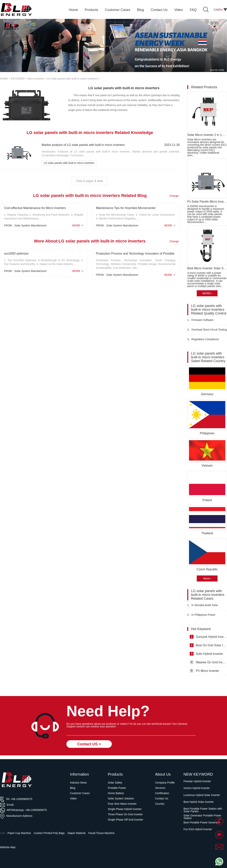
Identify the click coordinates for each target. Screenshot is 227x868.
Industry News (78, 783)
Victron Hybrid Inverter (197, 788)
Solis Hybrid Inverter (206, 654)
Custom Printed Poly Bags (49, 833)
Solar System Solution (121, 798)
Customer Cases (80, 793)
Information (79, 774)
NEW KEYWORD (198, 774)
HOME (4, 79)
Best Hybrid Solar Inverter (199, 802)
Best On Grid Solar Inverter (208, 645)
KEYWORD (18, 79)
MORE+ (207, 293)
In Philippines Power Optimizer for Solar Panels (203, 616)
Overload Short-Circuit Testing (207, 330)
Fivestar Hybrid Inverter (197, 781)
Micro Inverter (36, 79)
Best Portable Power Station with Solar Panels (203, 810)
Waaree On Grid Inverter (208, 662)
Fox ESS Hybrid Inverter (198, 829)
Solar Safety (115, 783)
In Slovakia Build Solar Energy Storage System (203, 607)
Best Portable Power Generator (202, 822)
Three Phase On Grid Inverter (125, 814)
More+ (207, 578)
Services (160, 788)
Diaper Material (77, 833)
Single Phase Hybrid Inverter (125, 809)
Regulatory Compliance (203, 339)
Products (115, 774)
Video (73, 798)
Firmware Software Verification (200, 322)
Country (160, 804)
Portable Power (117, 788)
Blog (73, 788)
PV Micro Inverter (204, 671)
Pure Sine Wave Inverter (122, 804)
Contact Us (162, 798)
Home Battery (116, 793)
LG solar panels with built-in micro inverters (72, 79)
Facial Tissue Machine (101, 833)
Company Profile (165, 783)
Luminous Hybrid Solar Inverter (202, 795)
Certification (162, 793)
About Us (163, 774)
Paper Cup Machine (19, 833)
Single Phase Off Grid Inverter (126, 820)
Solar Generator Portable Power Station (202, 817)
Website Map (8, 847)
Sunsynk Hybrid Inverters (208, 637)
